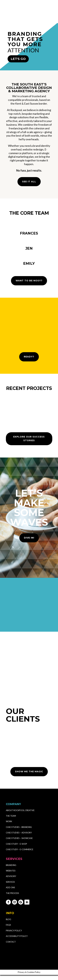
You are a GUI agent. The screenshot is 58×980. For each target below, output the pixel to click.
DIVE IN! (29, 543)
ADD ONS (10, 893)
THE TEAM (11, 821)
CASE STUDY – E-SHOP (16, 849)
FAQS (8, 930)
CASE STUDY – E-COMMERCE (20, 854)
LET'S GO (18, 59)
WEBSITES (11, 876)
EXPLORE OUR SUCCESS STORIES (29, 444)
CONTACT (11, 947)
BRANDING (11, 870)
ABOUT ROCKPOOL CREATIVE (20, 815)
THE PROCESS (12, 898)
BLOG (9, 924)
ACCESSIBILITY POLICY (17, 941)
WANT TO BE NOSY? (29, 286)
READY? (29, 362)
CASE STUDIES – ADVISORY (19, 838)
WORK (9, 826)
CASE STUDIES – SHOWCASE (19, 843)
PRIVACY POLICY (14, 936)
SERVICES (10, 887)
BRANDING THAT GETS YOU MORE (25, 39)
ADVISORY (11, 881)
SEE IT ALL (29, 182)
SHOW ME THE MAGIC (29, 777)
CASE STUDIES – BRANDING (19, 832)
